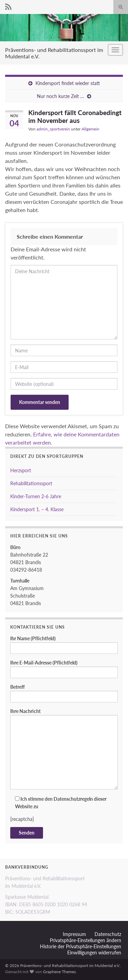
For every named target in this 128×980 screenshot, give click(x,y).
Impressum (74, 934)
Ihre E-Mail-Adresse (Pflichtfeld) (64, 669)
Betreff (64, 693)
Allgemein (90, 129)
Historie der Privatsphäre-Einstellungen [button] (81, 946)
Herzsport (21, 470)
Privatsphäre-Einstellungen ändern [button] (86, 940)
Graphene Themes (59, 972)
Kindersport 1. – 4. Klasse (37, 509)
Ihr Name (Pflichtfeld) (64, 645)
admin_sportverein (53, 129)
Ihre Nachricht (64, 749)
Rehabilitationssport (31, 483)
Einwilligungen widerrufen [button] (94, 953)
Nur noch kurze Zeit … (60, 96)
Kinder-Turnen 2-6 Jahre (36, 496)
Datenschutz (108, 934)
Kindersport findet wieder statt (68, 83)
